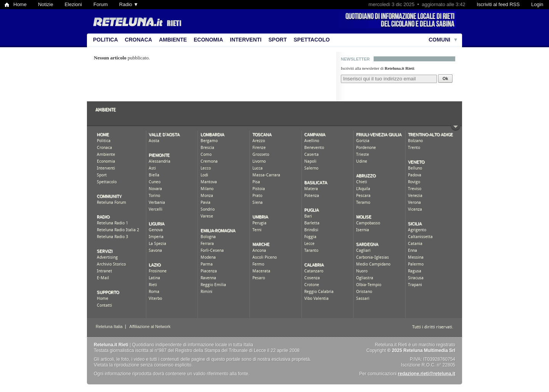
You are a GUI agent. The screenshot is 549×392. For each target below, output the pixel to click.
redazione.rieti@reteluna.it (427, 374)
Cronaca (138, 40)
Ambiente (173, 40)
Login (537, 4)
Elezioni (73, 4)
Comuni (439, 40)
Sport (278, 40)
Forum (101, 4)
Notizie (46, 4)
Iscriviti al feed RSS (498, 4)
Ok (445, 78)
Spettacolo (312, 40)
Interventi (246, 40)
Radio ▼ (129, 4)
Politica (105, 40)
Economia (208, 40)
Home (20, 4)
